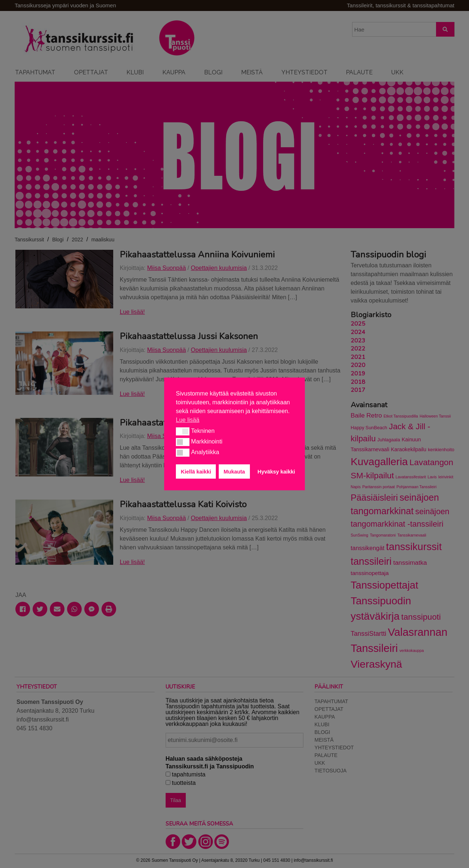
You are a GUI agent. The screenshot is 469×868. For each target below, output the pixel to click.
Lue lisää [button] (188, 420)
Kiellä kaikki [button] (196, 471)
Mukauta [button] (234, 471)
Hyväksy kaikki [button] (276, 471)
